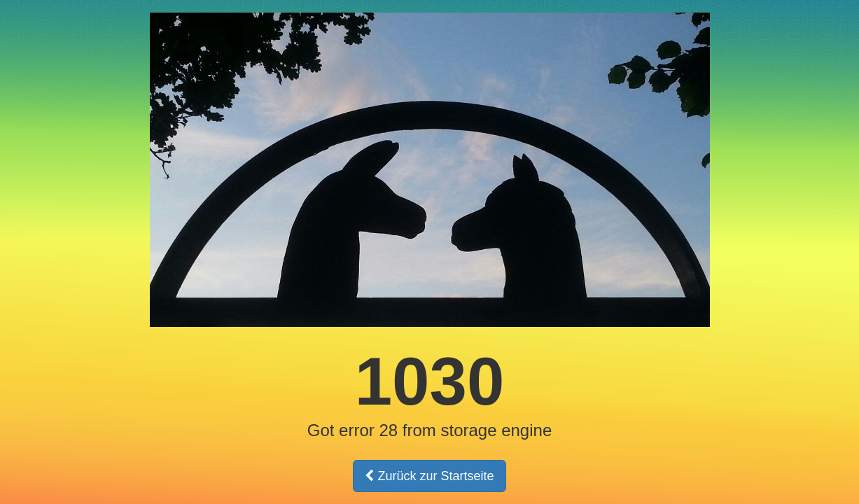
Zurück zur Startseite (429, 476)
